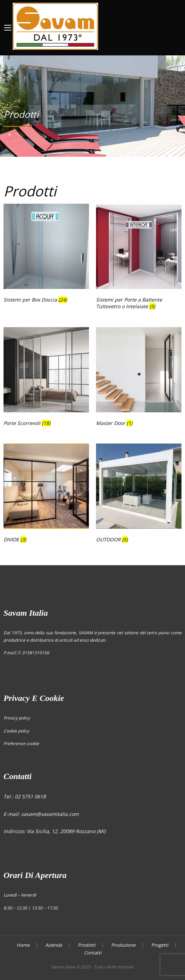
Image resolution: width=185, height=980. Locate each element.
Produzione (123, 945)
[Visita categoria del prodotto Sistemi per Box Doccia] (46, 255)
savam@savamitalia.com (50, 814)
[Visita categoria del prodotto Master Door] (139, 378)
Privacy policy (17, 718)
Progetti (160, 945)
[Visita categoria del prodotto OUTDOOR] (139, 494)
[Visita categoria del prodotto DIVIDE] (46, 494)
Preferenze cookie (21, 744)
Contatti (93, 953)
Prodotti (87, 945)
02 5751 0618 (30, 796)
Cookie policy (16, 731)
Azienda (54, 945)
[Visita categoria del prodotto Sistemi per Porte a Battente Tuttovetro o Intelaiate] (139, 258)
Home (23, 945)
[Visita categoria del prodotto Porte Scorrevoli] (46, 378)
